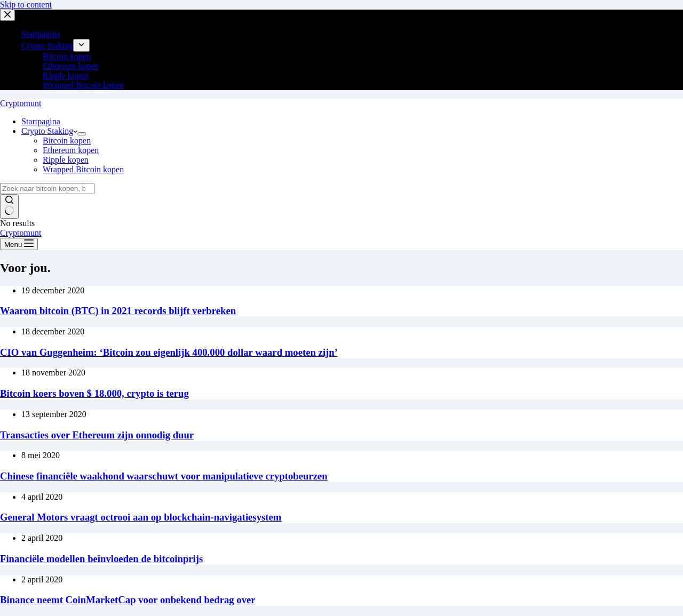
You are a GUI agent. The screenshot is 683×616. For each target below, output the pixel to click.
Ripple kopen (66, 160)
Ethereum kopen (71, 150)
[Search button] (9, 206)
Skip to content (26, 5)
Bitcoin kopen (67, 141)
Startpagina (41, 121)
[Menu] (19, 244)
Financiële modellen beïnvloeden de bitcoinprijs (101, 559)
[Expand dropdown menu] (82, 134)
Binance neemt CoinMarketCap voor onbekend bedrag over (128, 600)
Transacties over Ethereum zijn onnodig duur (97, 435)
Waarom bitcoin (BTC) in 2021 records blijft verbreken (118, 311)
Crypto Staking (49, 131)
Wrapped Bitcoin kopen (83, 169)
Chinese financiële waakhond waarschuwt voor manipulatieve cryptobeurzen (164, 476)
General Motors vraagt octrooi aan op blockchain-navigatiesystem (141, 517)
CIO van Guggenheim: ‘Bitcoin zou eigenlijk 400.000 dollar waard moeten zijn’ (169, 352)
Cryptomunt (21, 103)
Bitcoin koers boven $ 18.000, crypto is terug (94, 393)
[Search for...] (47, 189)
